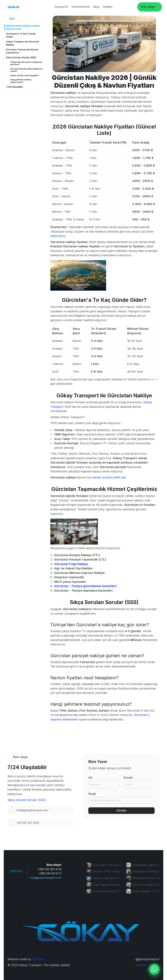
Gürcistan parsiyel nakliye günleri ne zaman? (26, 70)
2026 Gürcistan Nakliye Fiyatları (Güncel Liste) (23, 27)
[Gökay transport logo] (13, 7)
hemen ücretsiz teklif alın (109, 477)
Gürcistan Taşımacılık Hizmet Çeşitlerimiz (22, 51)
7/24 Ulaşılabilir (14, 87)
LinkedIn (141, 965)
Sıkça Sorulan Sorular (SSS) (21, 57)
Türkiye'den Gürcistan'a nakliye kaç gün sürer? (26, 63)
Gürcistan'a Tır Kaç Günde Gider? (21, 35)
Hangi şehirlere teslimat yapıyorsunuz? (21, 81)
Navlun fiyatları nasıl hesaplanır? (25, 75)
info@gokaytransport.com (46, 878)
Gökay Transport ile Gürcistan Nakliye (23, 43)
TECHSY (38, 959)
